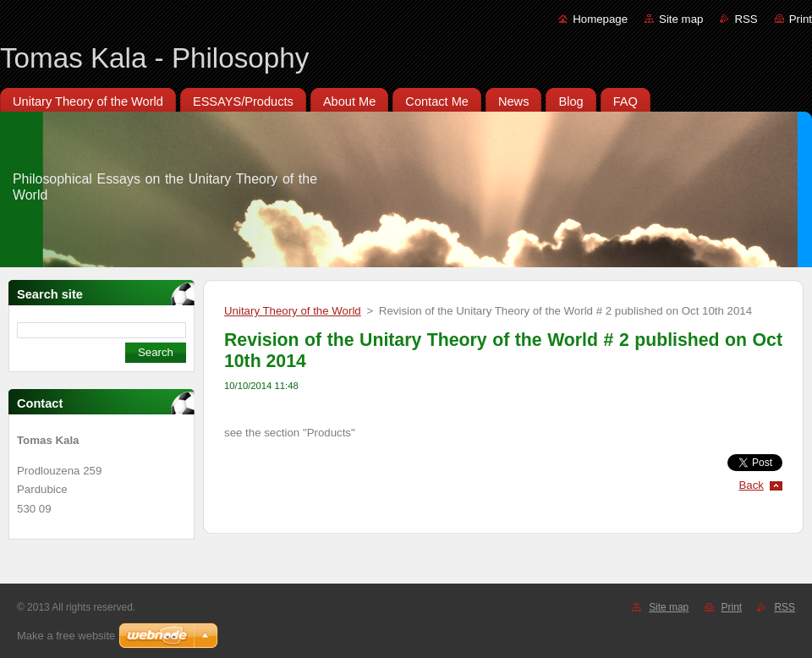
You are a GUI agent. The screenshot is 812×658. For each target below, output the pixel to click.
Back (752, 485)
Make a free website (66, 636)
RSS (746, 19)
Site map (681, 19)
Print (801, 19)
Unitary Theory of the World (293, 311)
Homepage (600, 19)
